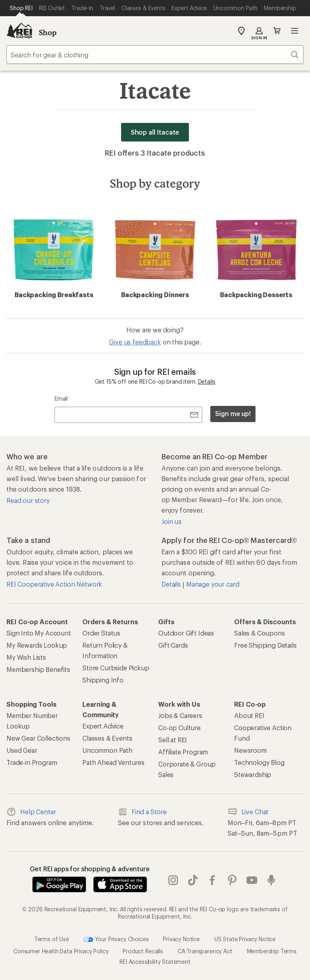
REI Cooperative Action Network (54, 584)
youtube (252, 880)
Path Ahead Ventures (113, 762)
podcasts (271, 880)
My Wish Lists (26, 657)
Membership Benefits (38, 669)
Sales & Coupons (260, 633)
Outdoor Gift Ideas (186, 633)
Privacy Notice (181, 939)
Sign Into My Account (39, 633)
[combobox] (155, 55)
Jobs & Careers (180, 715)
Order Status (101, 633)
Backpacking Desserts (256, 254)
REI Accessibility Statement (155, 962)
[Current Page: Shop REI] (21, 8)
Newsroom (250, 750)
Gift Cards (173, 645)
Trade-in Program (32, 762)
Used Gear (22, 750)
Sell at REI (173, 740)
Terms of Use (52, 939)
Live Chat (248, 812)
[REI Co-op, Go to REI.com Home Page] (19, 31)
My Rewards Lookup (37, 645)
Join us (172, 521)
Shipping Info (103, 680)
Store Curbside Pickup (116, 668)
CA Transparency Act (205, 951)
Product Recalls (143, 951)
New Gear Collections (38, 738)
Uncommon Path (107, 750)
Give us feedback (135, 342)
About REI (249, 715)
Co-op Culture (179, 728)
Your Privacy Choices (116, 940)
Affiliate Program (183, 752)
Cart (277, 31)
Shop (48, 32)
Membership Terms (272, 951)
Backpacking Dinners (155, 254)
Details (207, 381)
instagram (173, 880)
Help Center (31, 812)
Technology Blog (259, 762)
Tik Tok (193, 880)
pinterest (232, 880)
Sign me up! (233, 413)
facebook (212, 880)
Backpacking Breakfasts (54, 254)
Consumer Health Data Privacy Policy (61, 951)
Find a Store (142, 812)
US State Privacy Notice (245, 939)
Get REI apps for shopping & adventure (90, 869)
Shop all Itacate (155, 132)
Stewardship (253, 774)
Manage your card (213, 584)
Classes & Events (107, 738)
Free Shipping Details (265, 645)
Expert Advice (103, 726)
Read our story (28, 500)
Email (61, 398)
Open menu (295, 31)
